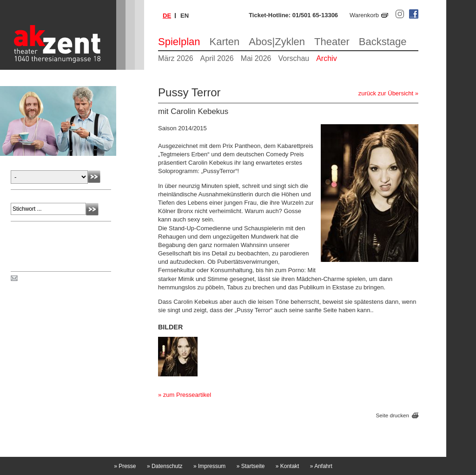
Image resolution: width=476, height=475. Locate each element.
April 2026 (217, 58)
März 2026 (176, 58)
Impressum (209, 466)
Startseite (251, 466)
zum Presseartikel (187, 395)
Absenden (94, 177)
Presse (125, 466)
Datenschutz (165, 466)
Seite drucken (393, 415)
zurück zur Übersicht (386, 93)
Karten (225, 42)
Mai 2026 (256, 58)
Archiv (326, 58)
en (185, 16)
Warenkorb (364, 15)
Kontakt (288, 466)
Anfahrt (321, 466)
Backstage (383, 42)
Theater (332, 42)
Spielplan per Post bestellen (57, 279)
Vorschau (294, 58)
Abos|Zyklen (277, 42)
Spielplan (179, 42)
